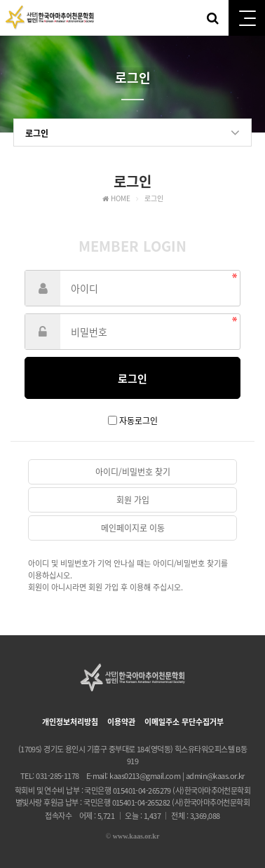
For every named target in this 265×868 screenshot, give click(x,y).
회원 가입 (133, 500)
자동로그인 (138, 421)
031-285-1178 (57, 776)
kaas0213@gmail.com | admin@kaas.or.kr (177, 776)
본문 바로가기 (0, 0)
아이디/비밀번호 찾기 (133, 472)
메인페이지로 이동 (133, 528)
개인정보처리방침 (70, 722)
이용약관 (121, 722)
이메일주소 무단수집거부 (184, 722)
